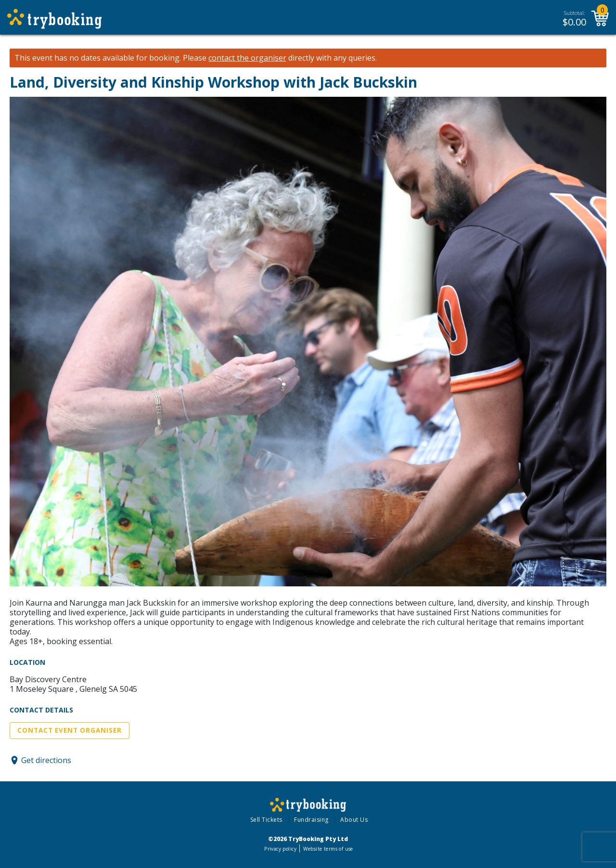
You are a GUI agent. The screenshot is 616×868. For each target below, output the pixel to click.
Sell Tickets (266, 820)
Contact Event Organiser (70, 730)
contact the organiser (247, 58)
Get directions (46, 760)
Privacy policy (280, 849)
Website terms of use (328, 849)
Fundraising (311, 820)
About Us (354, 820)
